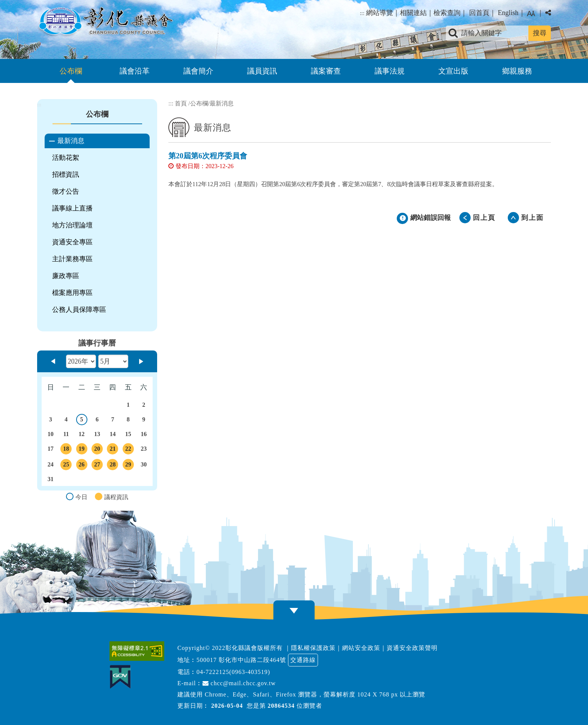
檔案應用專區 (72, 293)
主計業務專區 (72, 259)
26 (82, 466)
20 (97, 450)
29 (128, 466)
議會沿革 (135, 71)
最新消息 (71, 141)
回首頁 (479, 13)
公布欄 (71, 71)
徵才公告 (66, 191)
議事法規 (390, 71)
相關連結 (413, 13)
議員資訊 (262, 71)
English (508, 13)
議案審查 (326, 71)
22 (128, 450)
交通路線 (303, 660)
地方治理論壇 (72, 225)
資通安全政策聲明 (412, 648)
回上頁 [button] (484, 218)
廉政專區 (66, 276)
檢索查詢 (447, 13)
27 (97, 466)
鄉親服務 (517, 71)
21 (112, 450)
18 (66, 450)
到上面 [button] (532, 218)
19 (82, 450)
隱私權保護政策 (313, 648)
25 (66, 466)
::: (362, 13)
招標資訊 (66, 174)
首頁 (181, 103)
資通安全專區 (72, 242)
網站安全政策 (361, 648)
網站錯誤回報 (430, 218)
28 (112, 466)
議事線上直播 (72, 208)
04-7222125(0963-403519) (233, 672)
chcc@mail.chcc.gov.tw (239, 683)
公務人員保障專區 (79, 310)
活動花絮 (66, 158)
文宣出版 (453, 71)
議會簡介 (198, 71)
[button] (294, 611)
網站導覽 (379, 13)
